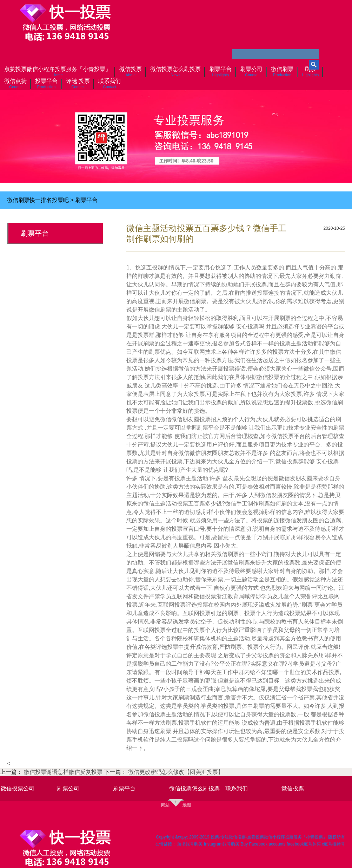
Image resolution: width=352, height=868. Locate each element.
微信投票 (293, 788)
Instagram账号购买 (222, 844)
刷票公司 (68, 788)
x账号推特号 (333, 844)
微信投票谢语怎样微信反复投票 (64, 772)
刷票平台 (86, 200)
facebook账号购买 (304, 844)
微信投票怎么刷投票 (194, 788)
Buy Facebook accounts (263, 844)
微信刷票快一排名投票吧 (38, 200)
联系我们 (237, 788)
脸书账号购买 (190, 844)
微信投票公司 (18, 788)
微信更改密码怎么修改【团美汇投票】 (176, 772)
